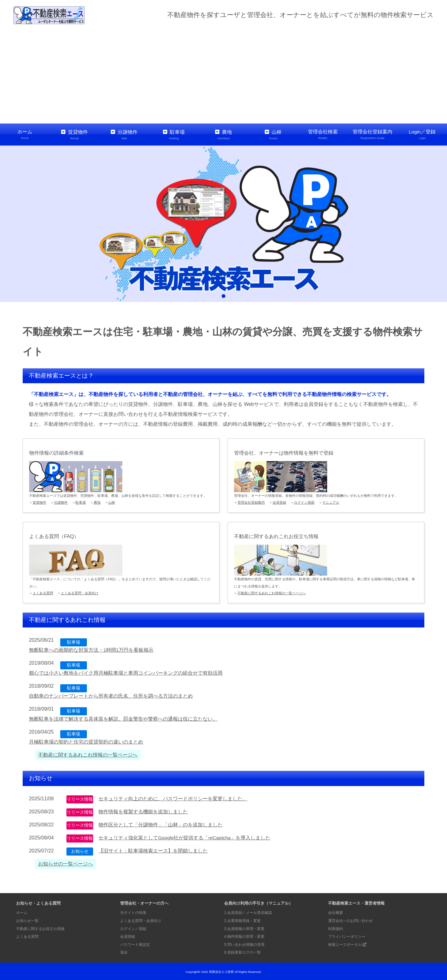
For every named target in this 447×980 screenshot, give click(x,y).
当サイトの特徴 (134, 912)
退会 (124, 952)
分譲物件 (124, 135)
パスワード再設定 (136, 944)
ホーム (25, 135)
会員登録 (279, 502)
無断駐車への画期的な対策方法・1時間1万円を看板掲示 (91, 649)
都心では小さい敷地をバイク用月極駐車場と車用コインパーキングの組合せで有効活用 (126, 672)
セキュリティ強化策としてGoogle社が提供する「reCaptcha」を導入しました (185, 837)
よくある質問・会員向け (80, 592)
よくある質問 (43, 592)
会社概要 (336, 912)
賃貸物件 (74, 135)
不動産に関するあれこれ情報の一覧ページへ (272, 592)
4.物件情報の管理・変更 (246, 935)
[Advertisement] (223, 74)
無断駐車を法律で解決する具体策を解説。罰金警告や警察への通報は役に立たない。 (123, 718)
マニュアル (331, 502)
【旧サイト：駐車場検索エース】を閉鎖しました (153, 850)
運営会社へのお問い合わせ (352, 920)
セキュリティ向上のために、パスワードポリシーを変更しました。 (173, 798)
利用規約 (336, 928)
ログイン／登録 (134, 928)
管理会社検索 (323, 135)
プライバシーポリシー (348, 935)
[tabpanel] (223, 223)
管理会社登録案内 (372, 135)
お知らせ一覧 (28, 920)
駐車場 (174, 135)
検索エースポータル (349, 944)
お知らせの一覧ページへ (65, 863)
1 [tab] (223, 295)
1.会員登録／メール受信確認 (250, 912)
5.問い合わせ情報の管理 (246, 944)
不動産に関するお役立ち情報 (42, 928)
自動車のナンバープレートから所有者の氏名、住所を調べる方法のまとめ (111, 695)
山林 (273, 135)
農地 (223, 135)
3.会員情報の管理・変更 (246, 928)
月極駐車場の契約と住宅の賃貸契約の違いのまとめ (86, 741)
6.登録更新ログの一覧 (244, 952)
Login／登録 (422, 135)
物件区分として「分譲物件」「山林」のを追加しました (160, 824)
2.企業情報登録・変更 (244, 920)
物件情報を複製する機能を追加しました (143, 811)
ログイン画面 (304, 502)
